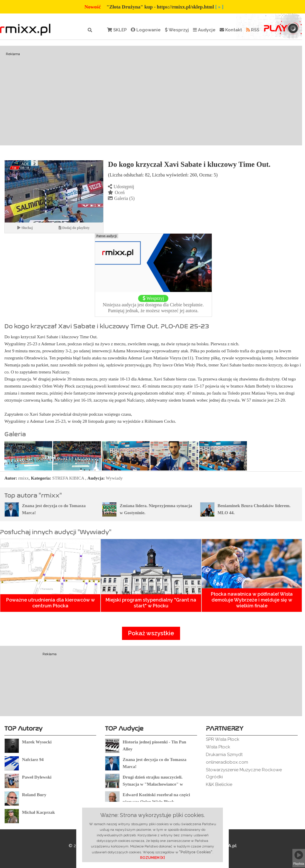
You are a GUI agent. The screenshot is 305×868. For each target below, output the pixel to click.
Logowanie (146, 30)
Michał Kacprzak (38, 812)
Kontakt (231, 30)
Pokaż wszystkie (151, 633)
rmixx (23, 478)
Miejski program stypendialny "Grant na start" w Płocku (151, 603)
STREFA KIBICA (68, 478)
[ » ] (219, 7)
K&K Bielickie (219, 784)
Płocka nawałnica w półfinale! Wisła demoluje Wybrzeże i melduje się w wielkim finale (252, 600)
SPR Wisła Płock (223, 739)
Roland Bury (34, 795)
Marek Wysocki (37, 742)
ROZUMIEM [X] (152, 858)
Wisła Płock (218, 747)
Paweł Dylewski (37, 777)
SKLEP (117, 30)
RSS (253, 30)
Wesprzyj (177, 30)
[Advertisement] (151, 96)
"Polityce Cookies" (196, 852)
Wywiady (114, 478)
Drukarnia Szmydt (224, 755)
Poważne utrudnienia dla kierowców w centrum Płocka (50, 603)
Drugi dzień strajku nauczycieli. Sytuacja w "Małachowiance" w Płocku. (153, 784)
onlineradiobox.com (227, 762)
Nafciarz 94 (33, 760)
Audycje (204, 30)
